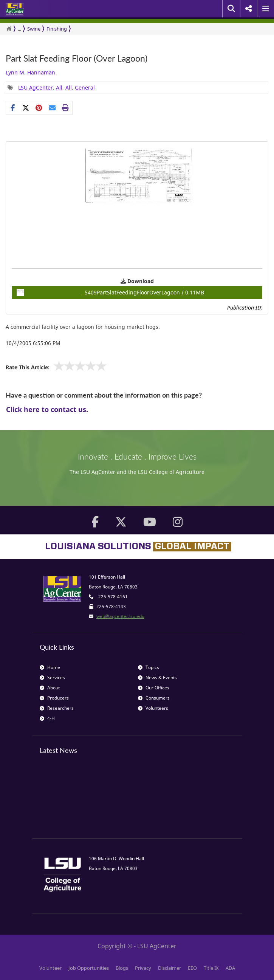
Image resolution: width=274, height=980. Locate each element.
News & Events (157, 677)
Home (50, 667)
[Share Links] (39, 108)
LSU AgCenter (36, 87)
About (50, 688)
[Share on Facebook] (13, 108)
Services (52, 677)
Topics (149, 667)
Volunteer (50, 968)
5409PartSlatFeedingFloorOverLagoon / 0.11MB (110, 293)
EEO (192, 968)
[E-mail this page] (52, 108)
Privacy (143, 968)
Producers (54, 698)
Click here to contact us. (47, 409)
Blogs (122, 968)
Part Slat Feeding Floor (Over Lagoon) (77, 58)
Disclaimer (170, 968)
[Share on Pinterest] (39, 108)
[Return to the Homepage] (9, 29)
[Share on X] (26, 108)
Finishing (57, 29)
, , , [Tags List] (51, 87)
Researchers (57, 708)
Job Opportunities (89, 968)
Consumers (154, 698)
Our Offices (154, 688)
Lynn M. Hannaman (30, 72)
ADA (230, 968)
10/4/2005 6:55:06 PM (33, 343)
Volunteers (153, 708)
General (85, 87)
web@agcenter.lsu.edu (120, 616)
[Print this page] (66, 108)
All (59, 87)
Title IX (211, 968)
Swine (34, 29)
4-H (47, 718)
